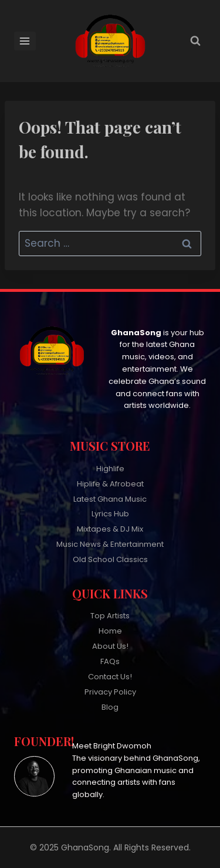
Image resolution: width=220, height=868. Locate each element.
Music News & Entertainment (110, 544)
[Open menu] (25, 41)
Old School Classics (110, 559)
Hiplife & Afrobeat (110, 484)
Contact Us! (110, 677)
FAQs (110, 661)
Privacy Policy (110, 692)
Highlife (110, 469)
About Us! (110, 646)
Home (110, 631)
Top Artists (110, 616)
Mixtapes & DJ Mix (110, 529)
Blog (110, 707)
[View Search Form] (195, 41)
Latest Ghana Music (110, 499)
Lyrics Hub (110, 514)
